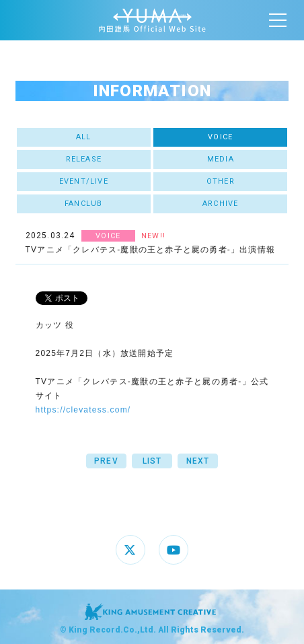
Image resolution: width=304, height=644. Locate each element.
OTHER (221, 181)
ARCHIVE (220, 204)
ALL (84, 137)
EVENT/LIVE (84, 181)
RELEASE (84, 159)
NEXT (198, 461)
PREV (106, 461)
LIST (152, 461)
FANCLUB (83, 204)
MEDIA (221, 159)
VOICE (220, 137)
